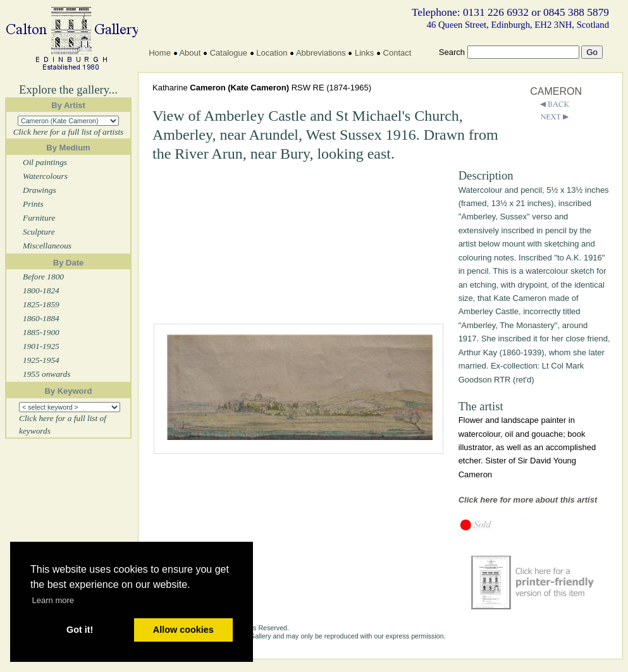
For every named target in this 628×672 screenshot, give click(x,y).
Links (364, 53)
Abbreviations (321, 53)
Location (272, 53)
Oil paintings (45, 162)
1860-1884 (41, 318)
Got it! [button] (80, 630)
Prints (33, 204)
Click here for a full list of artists (69, 132)
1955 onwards (46, 374)
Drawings (40, 190)
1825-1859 (41, 304)
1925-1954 (41, 360)
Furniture (39, 218)
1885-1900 (41, 332)
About (190, 53)
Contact (397, 53)
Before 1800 (43, 277)
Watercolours (45, 176)
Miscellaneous (47, 246)
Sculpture (39, 232)
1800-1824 (41, 290)
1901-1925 (41, 346)
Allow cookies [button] (183, 630)
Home (160, 53)
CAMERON (556, 91)
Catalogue (229, 53)
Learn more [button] (53, 600)
